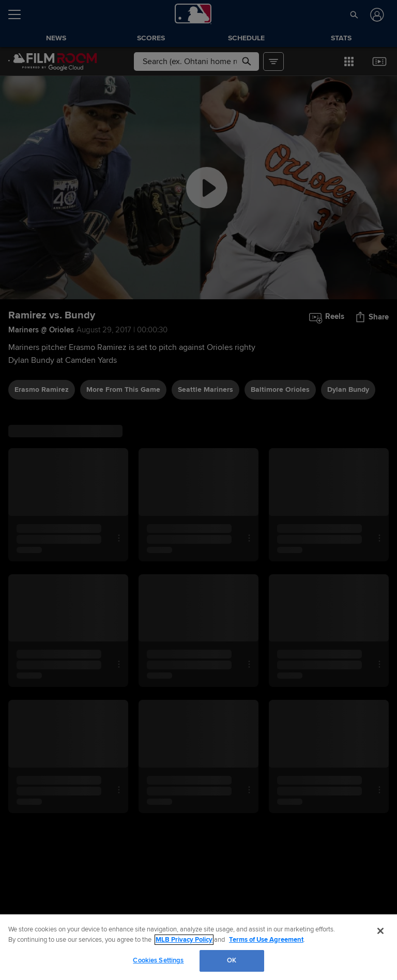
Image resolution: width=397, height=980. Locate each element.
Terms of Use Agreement (266, 940)
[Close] (380, 931)
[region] (198, 947)
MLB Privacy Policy (184, 940)
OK (232, 960)
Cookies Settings (158, 960)
